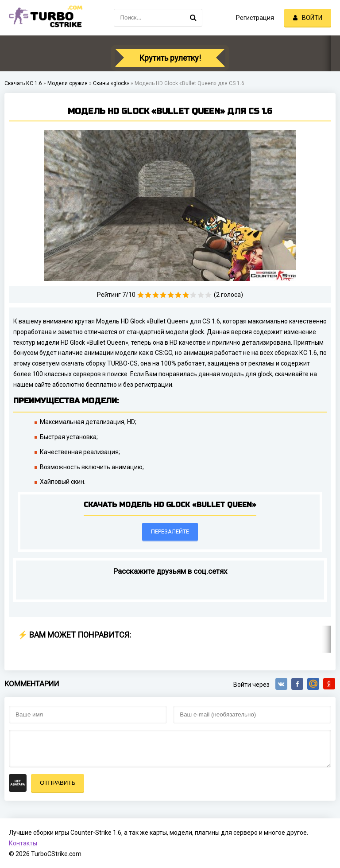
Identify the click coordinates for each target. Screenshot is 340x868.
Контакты (23, 843)
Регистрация (255, 18)
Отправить (58, 783)
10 (208, 295)
